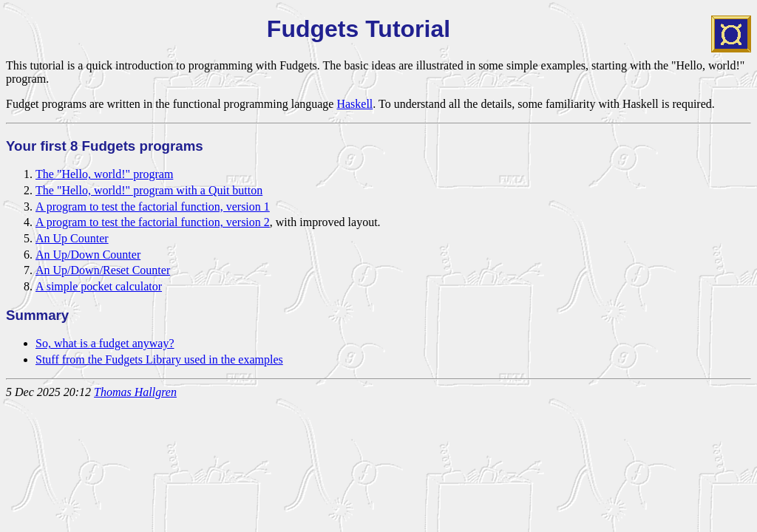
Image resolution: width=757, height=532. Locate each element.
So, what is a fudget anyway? (105, 343)
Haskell (354, 104)
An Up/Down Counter (88, 255)
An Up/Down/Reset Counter (103, 270)
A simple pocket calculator (99, 286)
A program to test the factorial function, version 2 (153, 222)
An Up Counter (72, 238)
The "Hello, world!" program (104, 174)
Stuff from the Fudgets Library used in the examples (159, 359)
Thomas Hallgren (135, 392)
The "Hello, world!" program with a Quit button (149, 190)
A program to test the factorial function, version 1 (153, 207)
